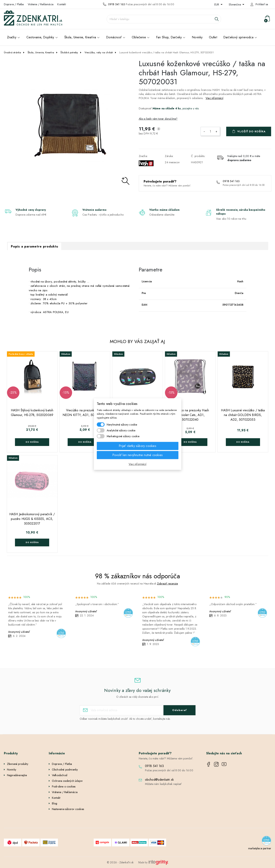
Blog (55, 803)
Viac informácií (214, 98)
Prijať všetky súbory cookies (137, 446)
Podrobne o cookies (64, 786)
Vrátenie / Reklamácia (41, 4)
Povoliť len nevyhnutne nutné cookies (137, 455)
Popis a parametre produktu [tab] (34, 246)
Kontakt (62, 4)
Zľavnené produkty (18, 764)
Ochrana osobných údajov (67, 781)
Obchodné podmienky (65, 770)
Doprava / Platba (14, 4)
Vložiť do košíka (251, 131)
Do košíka (32, 442)
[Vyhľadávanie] (164, 19)
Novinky (12, 770)
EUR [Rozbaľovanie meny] (217, 4)
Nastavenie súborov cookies (68, 809)
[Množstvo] (210, 131)
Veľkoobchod (60, 775)
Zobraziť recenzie (167, 584)
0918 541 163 (117, 4)
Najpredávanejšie (17, 775)
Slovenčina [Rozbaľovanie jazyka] (235, 4)
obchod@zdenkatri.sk (159, 780)
